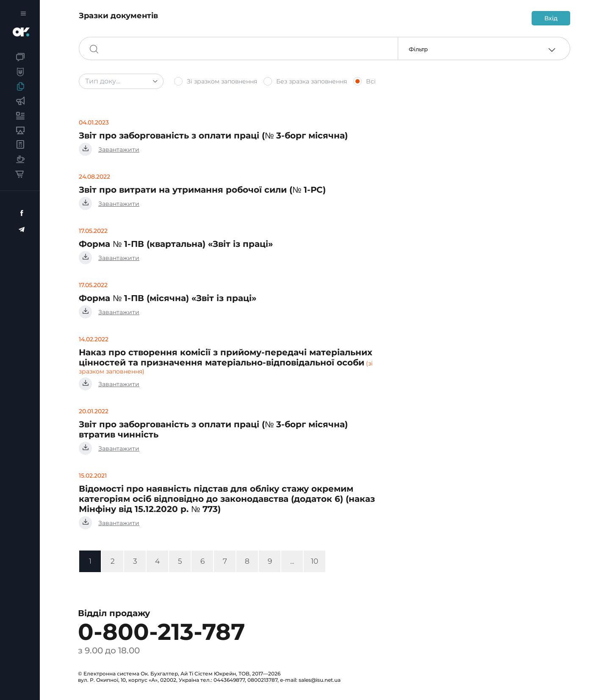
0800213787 (262, 680)
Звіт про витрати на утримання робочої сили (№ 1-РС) (202, 190)
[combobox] (121, 81)
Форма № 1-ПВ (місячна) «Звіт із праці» (168, 298)
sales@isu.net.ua (320, 680)
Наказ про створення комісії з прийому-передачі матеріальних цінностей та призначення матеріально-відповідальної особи (226, 357)
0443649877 (229, 680)
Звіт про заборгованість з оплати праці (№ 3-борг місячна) (213, 136)
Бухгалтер (26, 32)
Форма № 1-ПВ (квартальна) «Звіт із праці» (176, 244)
